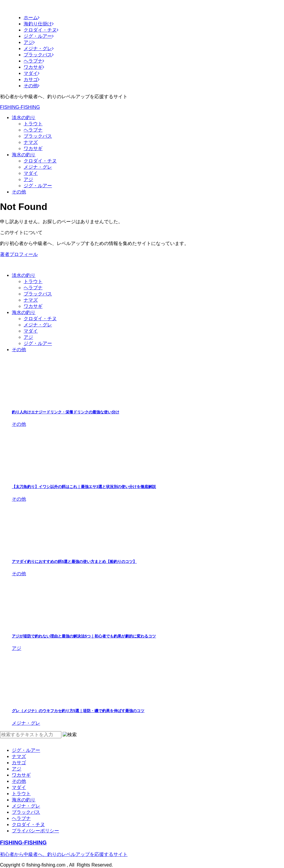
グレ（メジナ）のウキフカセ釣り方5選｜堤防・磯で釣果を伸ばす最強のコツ (78, 711)
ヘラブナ (33, 130)
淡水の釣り (24, 117)
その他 (19, 192)
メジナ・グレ (38, 167)
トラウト (33, 124)
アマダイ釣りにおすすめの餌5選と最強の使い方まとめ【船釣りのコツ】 (74, 562)
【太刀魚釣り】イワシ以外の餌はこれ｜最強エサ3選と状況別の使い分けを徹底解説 (84, 487)
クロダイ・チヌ (40, 161)
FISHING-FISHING (20, 107)
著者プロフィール (19, 254)
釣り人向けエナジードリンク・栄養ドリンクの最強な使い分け (66, 412)
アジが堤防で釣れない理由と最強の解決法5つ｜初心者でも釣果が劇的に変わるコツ (84, 636)
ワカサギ (33, 148)
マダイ (31, 173)
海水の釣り (24, 155)
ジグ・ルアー (38, 186)
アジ (28, 179)
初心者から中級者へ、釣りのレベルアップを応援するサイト (64, 854)
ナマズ (31, 142)
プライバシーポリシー (35, 831)
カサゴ (19, 763)
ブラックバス (38, 136)
